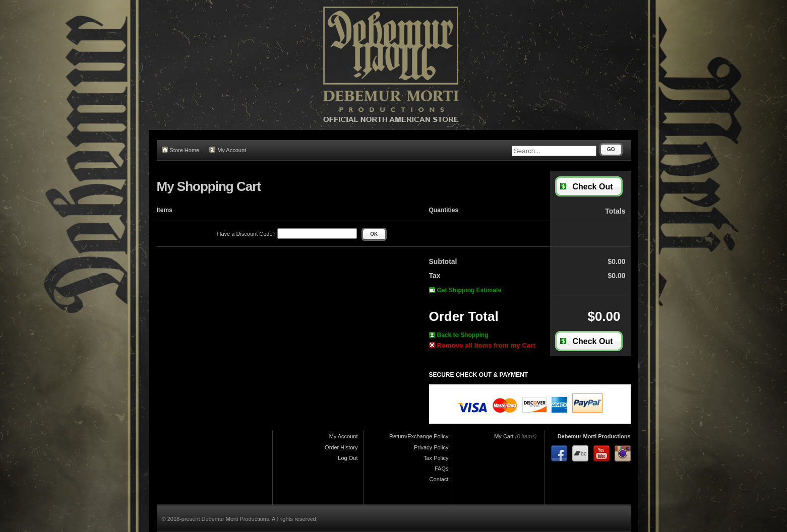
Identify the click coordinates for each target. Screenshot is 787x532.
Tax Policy (436, 458)
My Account (228, 150)
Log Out (348, 458)
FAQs (442, 469)
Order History (341, 447)
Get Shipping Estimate (465, 290)
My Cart (504, 436)
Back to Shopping (459, 335)
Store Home (181, 150)
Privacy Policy (431, 447)
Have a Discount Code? (287, 234)
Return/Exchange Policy (419, 436)
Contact (439, 479)
